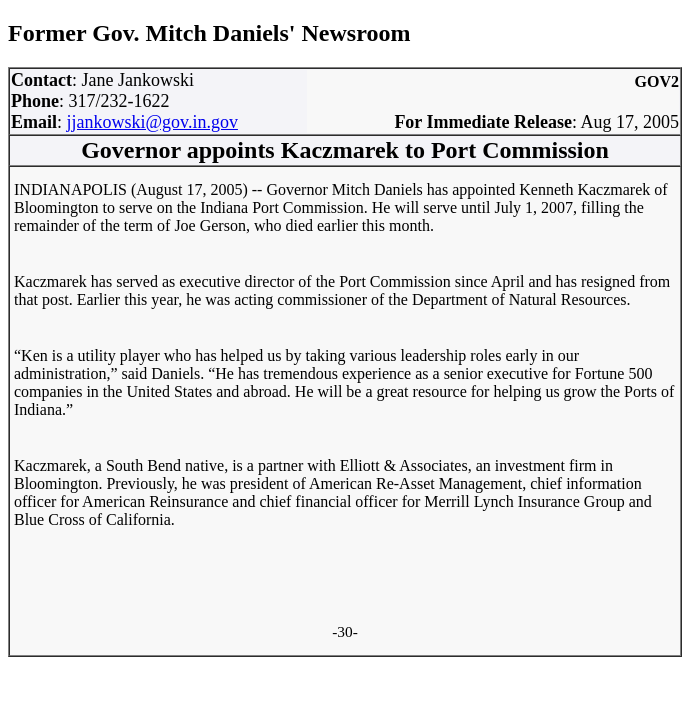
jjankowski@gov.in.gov (152, 122)
